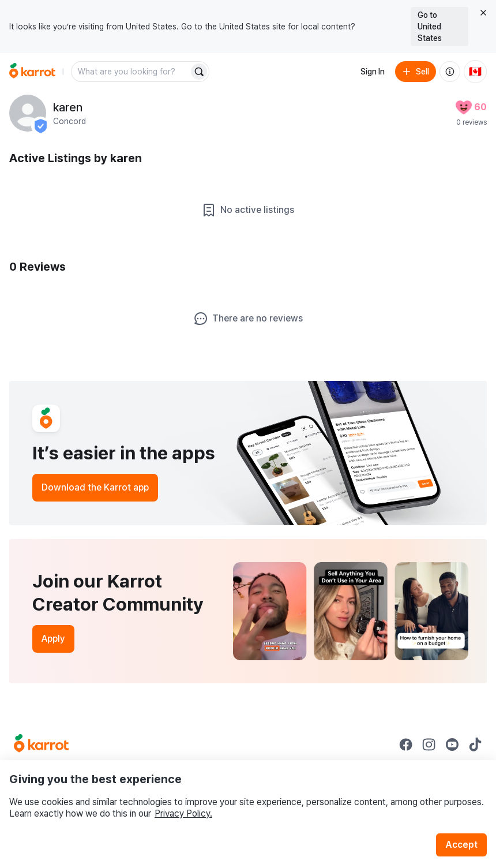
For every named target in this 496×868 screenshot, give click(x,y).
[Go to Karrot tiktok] (475, 744)
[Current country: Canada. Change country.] (475, 72)
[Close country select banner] (483, 13)
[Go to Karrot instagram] (429, 744)
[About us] (450, 72)
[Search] (199, 72)
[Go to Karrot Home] (41, 744)
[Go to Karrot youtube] (452, 744)
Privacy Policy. (183, 813)
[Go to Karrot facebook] (406, 744)
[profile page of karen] (28, 113)
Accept (461, 845)
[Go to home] (32, 72)
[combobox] (131, 72)
